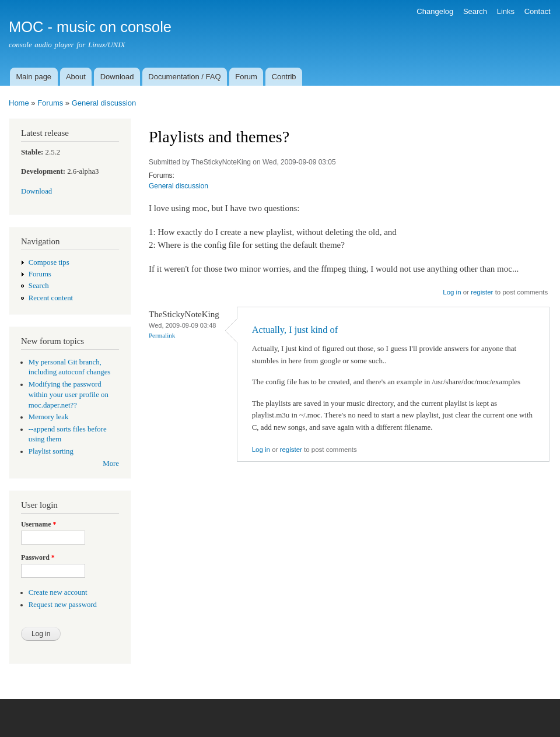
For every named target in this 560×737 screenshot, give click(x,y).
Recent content (51, 298)
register (482, 292)
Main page (34, 77)
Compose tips (49, 262)
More (111, 464)
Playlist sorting (51, 451)
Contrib (284, 77)
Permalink (162, 335)
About (76, 77)
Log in (452, 292)
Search (475, 11)
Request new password (63, 605)
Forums (50, 103)
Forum (246, 77)
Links (506, 11)
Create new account (58, 592)
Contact (538, 11)
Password (38, 557)
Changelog (435, 11)
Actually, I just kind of (295, 330)
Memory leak (49, 417)
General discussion (104, 103)
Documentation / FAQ (184, 77)
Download (117, 77)
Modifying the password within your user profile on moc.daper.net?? (69, 395)
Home (19, 103)
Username (38, 524)
